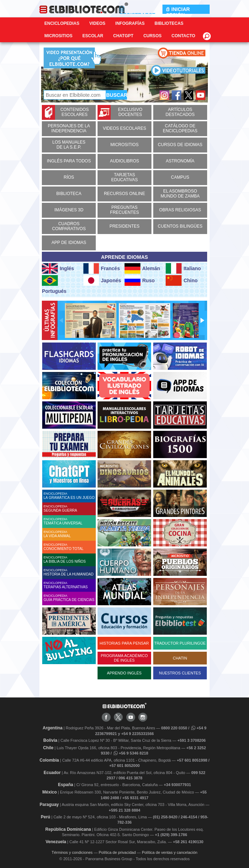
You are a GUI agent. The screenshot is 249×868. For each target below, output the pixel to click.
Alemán (142, 268)
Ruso (140, 280)
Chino (182, 280)
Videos (97, 23)
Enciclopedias (62, 23)
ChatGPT (123, 36)
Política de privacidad (117, 852)
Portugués (54, 285)
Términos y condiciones (72, 852)
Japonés (102, 280)
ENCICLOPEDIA (70, 496)
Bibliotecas (169, 23)
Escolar (93, 36)
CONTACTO (183, 36)
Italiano (183, 268)
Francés (102, 268)
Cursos (152, 36)
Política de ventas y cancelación (170, 852)
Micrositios (58, 36)
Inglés (58, 268)
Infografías (130, 23)
